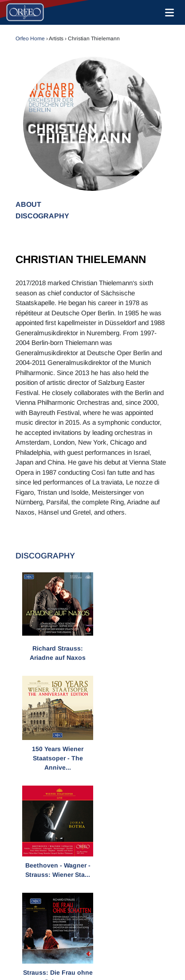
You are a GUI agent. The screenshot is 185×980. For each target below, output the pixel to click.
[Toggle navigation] (168, 12)
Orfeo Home (30, 39)
